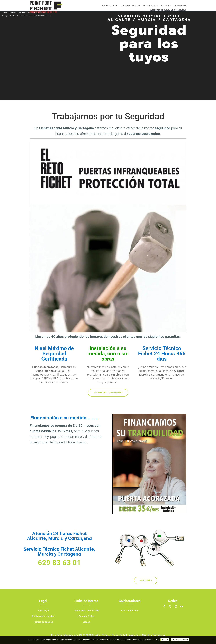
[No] (212, 640)
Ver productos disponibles (108, 393)
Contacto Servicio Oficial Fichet (168, 10)
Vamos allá (146, 580)
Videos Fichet (151, 6)
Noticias (166, 6)
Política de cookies (180, 639)
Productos (108, 6)
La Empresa (180, 6)
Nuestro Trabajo (130, 6)
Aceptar (165, 639)
